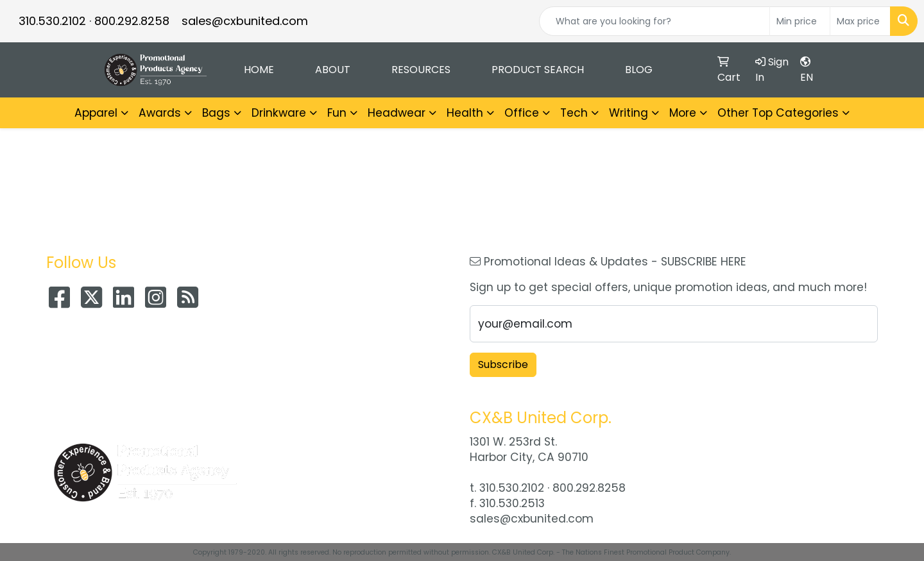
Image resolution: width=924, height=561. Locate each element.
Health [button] (465, 113)
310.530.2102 (52, 21)
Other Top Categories (778, 113)
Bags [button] (216, 113)
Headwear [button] (397, 113)
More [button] (683, 113)
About (333, 70)
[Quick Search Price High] (860, 21)
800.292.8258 (132, 21)
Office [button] (522, 113)
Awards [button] (160, 113)
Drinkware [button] (279, 113)
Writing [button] (629, 113)
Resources (421, 70)
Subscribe (503, 364)
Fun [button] (337, 113)
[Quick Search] (654, 21)
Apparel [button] (96, 113)
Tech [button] (574, 113)
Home (259, 70)
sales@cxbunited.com (245, 21)
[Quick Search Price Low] (800, 21)
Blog (639, 70)
